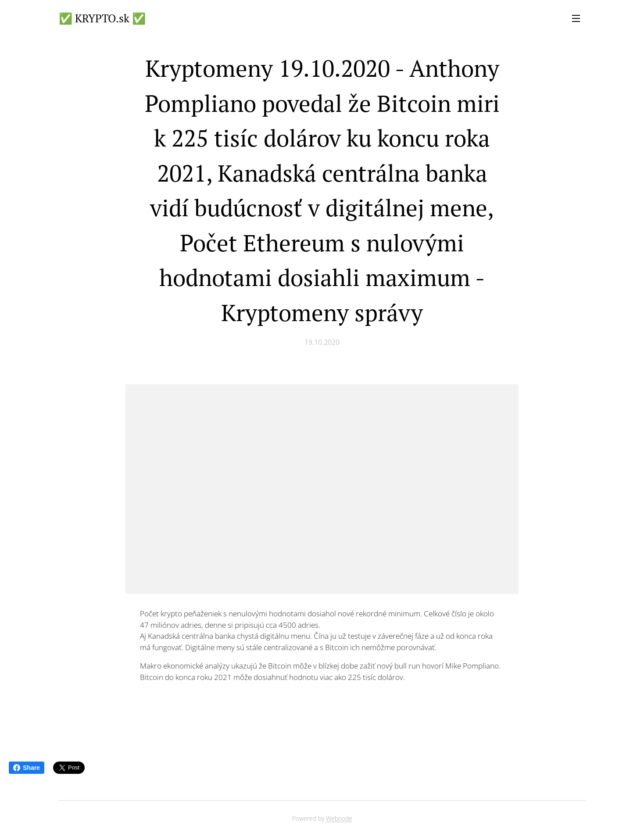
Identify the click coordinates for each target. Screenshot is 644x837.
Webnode (339, 818)
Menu (576, 18)
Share (27, 768)
